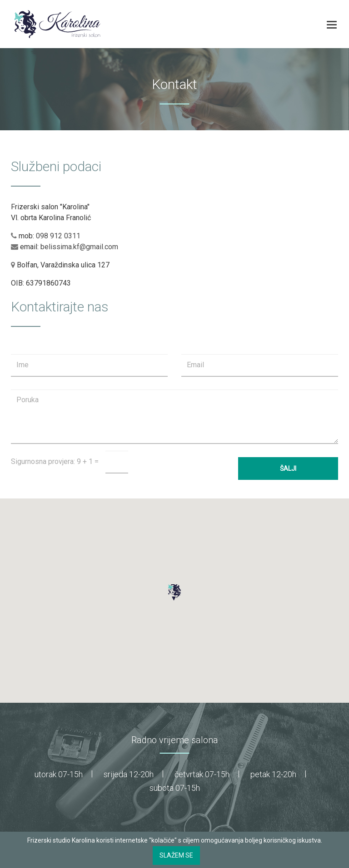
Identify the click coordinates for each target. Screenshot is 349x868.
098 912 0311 (58, 236)
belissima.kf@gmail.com (79, 247)
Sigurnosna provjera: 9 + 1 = (55, 461)
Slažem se (176, 855)
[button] (174, 592)
